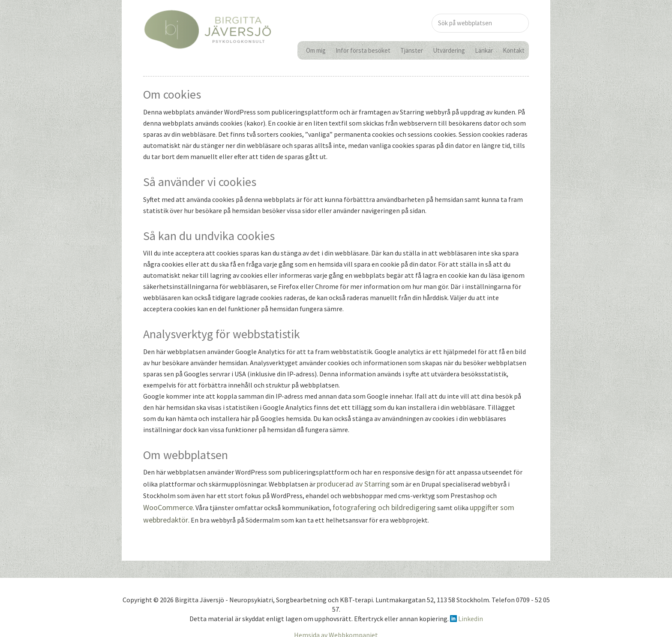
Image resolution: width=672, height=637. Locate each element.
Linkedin (470, 616)
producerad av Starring (350, 484)
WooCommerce (166, 506)
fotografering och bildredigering (376, 506)
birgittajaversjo (207, 40)
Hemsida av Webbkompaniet (336, 631)
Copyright (137, 596)
